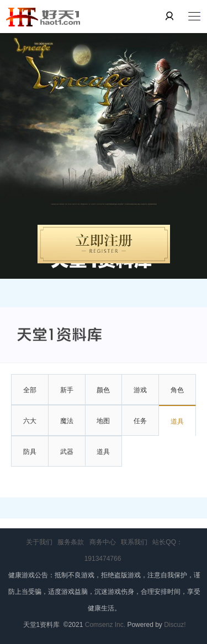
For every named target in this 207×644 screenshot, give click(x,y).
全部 (30, 390)
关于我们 (39, 542)
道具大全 (103, 458)
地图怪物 (103, 427)
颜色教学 (103, 396)
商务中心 (103, 542)
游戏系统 (140, 396)
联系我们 (134, 542)
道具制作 (177, 427)
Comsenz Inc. (106, 625)
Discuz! (175, 625)
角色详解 (177, 396)
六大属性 (30, 427)
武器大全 (67, 458)
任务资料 (140, 427)
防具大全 (30, 458)
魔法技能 (67, 427)
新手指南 (67, 396)
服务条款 (71, 542)
